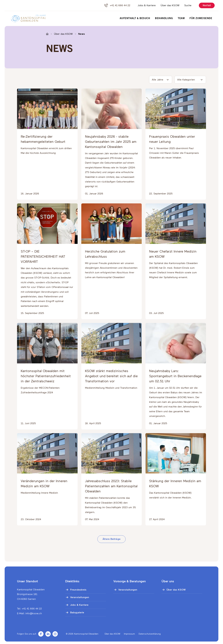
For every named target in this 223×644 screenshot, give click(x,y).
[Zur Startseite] (26, 18)
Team (181, 18)
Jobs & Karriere (147, 5)
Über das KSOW (170, 5)
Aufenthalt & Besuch (135, 18)
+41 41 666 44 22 (117, 5)
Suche (188, 5)
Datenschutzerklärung (150, 634)
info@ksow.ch (34, 613)
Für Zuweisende (201, 18)
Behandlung (164, 18)
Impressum (129, 634)
